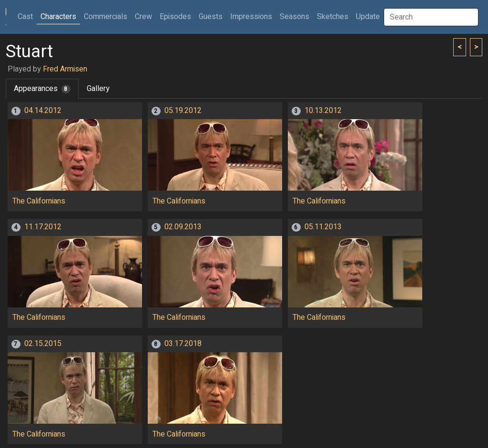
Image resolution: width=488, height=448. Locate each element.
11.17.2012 (43, 227)
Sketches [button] (333, 17)
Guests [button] (211, 17)
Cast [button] (27, 16)
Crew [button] (143, 17)
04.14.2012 (43, 111)
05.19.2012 (183, 111)
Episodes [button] (175, 17)
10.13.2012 (323, 111)
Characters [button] (58, 17)
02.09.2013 (183, 227)
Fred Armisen (65, 69)
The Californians (39, 201)
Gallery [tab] (98, 89)
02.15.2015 (43, 344)
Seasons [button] (295, 17)
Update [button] (368, 17)
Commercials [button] (106, 17)
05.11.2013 (323, 227)
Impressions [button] (251, 17)
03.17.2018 (183, 344)
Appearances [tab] (42, 89)
